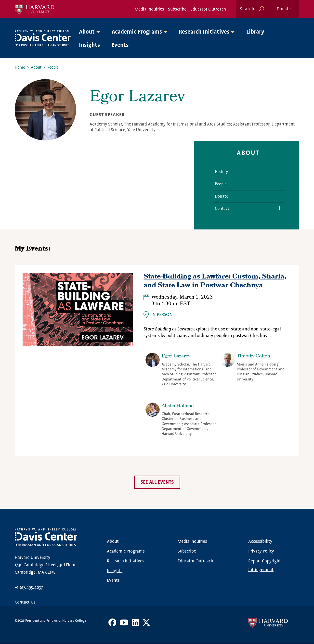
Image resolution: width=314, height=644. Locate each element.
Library (255, 32)
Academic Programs (126, 551)
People (53, 68)
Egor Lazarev (176, 356)
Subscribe (177, 9)
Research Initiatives (126, 561)
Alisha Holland (178, 406)
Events (120, 45)
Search (247, 9)
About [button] (87, 32)
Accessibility (260, 542)
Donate (284, 9)
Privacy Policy (261, 551)
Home (20, 68)
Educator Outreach (208, 9)
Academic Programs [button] (137, 32)
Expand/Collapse (278, 208)
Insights (89, 45)
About (36, 68)
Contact (222, 209)
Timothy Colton (253, 356)
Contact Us (25, 602)
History (221, 172)
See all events (157, 482)
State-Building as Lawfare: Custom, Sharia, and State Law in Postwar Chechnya (215, 281)
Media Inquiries (149, 9)
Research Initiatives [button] (204, 32)
